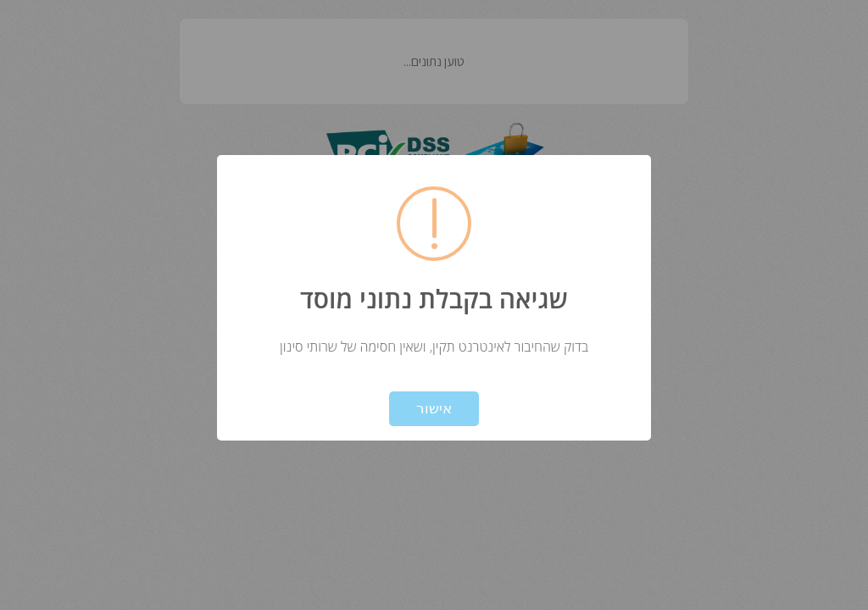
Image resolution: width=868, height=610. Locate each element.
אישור (434, 409)
